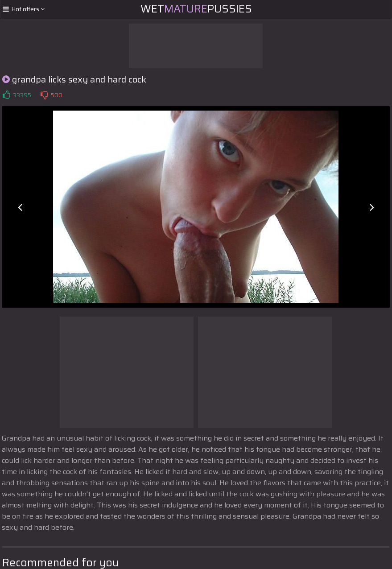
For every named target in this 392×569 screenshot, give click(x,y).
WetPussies (196, 9)
